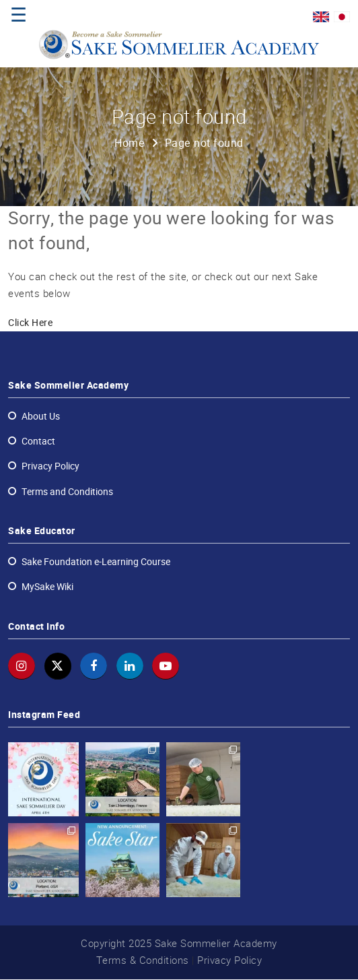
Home (130, 144)
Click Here (30, 324)
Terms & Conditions (143, 961)
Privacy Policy (229, 961)
